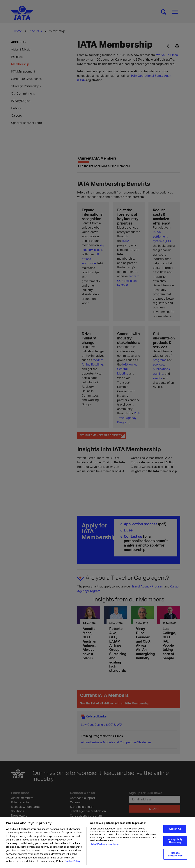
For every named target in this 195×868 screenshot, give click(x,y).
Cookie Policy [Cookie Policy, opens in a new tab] (72, 861)
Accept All (175, 829)
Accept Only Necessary (175, 841)
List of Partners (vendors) (104, 844)
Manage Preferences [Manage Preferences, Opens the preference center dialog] (175, 854)
